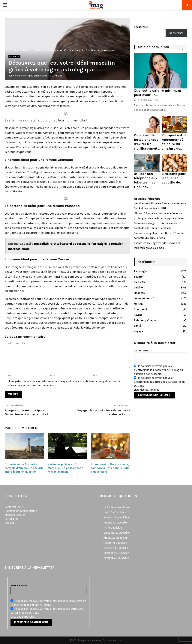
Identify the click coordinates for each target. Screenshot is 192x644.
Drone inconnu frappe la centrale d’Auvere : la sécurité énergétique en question (24, 468)
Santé (137, 326)
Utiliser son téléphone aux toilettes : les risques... (146, 180)
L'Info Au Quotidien (115, 513)
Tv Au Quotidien (113, 528)
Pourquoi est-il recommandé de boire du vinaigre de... (174, 142)
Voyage (138, 331)
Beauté (138, 277)
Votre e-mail (161, 353)
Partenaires (12, 519)
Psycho (138, 315)
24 (157, 100)
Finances (139, 293)
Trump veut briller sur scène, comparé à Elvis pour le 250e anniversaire (110, 468)
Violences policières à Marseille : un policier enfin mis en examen (66, 468)
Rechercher (141, 27)
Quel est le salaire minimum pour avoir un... (157, 93)
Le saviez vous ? (144, 298)
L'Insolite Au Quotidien (117, 533)
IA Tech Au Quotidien (116, 548)
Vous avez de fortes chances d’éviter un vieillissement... (147, 142)
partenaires (152, 390)
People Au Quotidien (116, 523)
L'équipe (10, 523)
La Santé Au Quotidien (117, 507)
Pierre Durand (20, 76)
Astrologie (14, 56)
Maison (138, 304)
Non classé (141, 310)
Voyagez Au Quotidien (116, 558)
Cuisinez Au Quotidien (116, 553)
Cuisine (138, 288)
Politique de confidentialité (21, 511)
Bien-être (140, 282)
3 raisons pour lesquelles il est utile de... (174, 178)
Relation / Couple (145, 320)
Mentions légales (15, 515)
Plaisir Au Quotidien (115, 543)
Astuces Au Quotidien (116, 518)
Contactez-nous (14, 507)
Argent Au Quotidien (115, 538)
